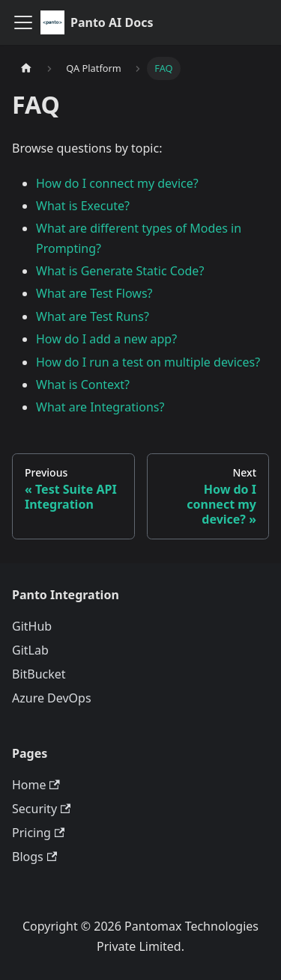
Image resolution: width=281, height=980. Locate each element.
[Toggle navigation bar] (23, 22)
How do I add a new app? (106, 339)
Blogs (34, 857)
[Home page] (26, 68)
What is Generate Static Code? (120, 271)
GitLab (30, 650)
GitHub (32, 626)
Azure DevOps (52, 698)
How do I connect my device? (117, 183)
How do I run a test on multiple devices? (148, 362)
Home (36, 785)
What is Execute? (83, 206)
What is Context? (83, 385)
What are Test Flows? (94, 293)
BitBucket (39, 674)
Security (41, 809)
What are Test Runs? (93, 316)
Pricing (38, 833)
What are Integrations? (100, 407)
